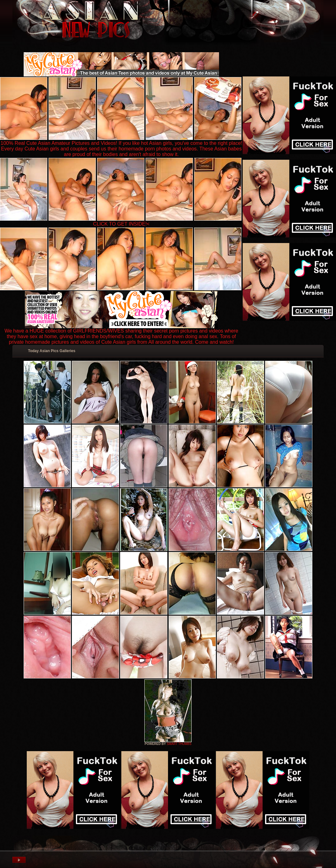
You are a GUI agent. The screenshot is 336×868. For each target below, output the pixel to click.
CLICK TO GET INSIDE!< (121, 224)
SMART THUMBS (179, 744)
